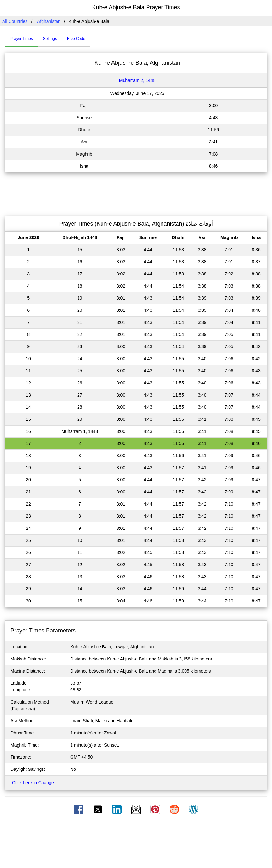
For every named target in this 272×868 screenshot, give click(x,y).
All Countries (15, 21)
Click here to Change (33, 783)
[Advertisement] (136, 193)
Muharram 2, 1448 (137, 80)
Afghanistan (49, 21)
